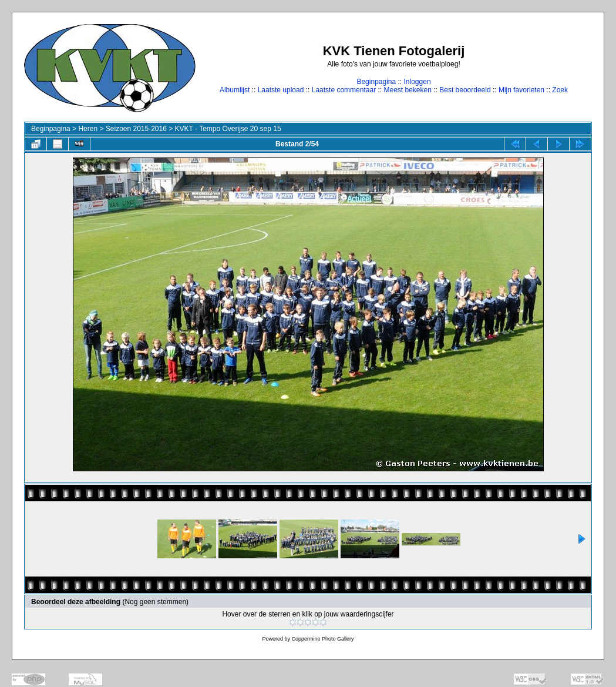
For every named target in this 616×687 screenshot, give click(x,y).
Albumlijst (235, 90)
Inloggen (418, 82)
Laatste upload (281, 90)
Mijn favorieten (521, 90)
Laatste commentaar (344, 90)
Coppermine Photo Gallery (322, 639)
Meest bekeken (407, 90)
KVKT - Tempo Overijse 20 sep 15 (228, 129)
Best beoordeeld (465, 90)
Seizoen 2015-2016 (136, 129)
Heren (88, 129)
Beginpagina (376, 82)
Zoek (560, 90)
